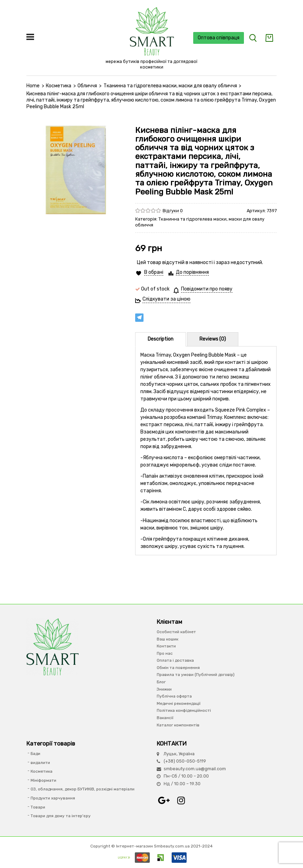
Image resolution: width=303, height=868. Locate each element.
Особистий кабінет (176, 632)
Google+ (164, 801)
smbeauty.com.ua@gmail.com (195, 769)
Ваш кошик (167, 639)
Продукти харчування (53, 798)
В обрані (154, 272)
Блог (161, 682)
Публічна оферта (174, 696)
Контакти (166, 646)
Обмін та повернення (178, 668)
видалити (40, 763)
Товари (38, 807)
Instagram (181, 801)
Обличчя (87, 86)
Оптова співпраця (219, 38)
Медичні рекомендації (179, 703)
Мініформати (43, 780)
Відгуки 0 (173, 211)
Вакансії (165, 718)
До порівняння (192, 272)
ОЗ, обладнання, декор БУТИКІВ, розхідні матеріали (83, 789)
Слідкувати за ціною (166, 299)
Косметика (59, 86)
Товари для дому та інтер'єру (61, 816)
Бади (35, 754)
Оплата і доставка (175, 660)
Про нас (165, 653)
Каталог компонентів (178, 725)
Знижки (164, 689)
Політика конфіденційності (184, 710)
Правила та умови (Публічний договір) (196, 675)
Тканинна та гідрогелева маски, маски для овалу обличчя (170, 86)
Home (33, 86)
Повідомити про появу (207, 289)
